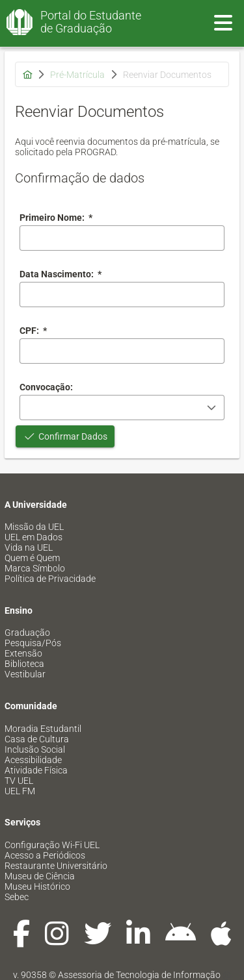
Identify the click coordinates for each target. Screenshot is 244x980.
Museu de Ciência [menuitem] (40, 876)
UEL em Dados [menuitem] (34, 537)
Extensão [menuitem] (23, 653)
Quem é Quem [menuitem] (32, 558)
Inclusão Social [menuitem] (35, 749)
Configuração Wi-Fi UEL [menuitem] (52, 845)
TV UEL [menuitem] (19, 781)
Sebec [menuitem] (17, 897)
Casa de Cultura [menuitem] (37, 739)
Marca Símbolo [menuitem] (35, 568)
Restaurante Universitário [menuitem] (56, 866)
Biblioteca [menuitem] (24, 664)
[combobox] (122, 295)
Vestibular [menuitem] (25, 674)
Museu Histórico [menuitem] (37, 886)
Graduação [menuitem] (27, 633)
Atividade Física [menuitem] (36, 770)
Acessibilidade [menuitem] (33, 760)
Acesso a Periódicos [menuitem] (45, 855)
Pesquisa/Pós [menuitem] (33, 643)
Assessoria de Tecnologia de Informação (139, 975)
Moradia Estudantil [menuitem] (43, 729)
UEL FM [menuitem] (20, 791)
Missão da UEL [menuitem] (34, 527)
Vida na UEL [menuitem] (29, 547)
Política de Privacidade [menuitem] (50, 579)
